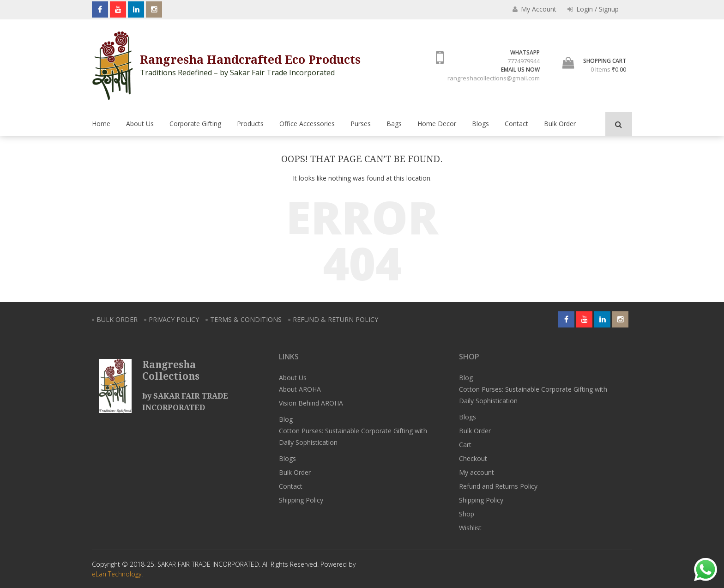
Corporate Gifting (195, 124)
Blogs (480, 124)
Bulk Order (560, 124)
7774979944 (524, 61)
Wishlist (470, 528)
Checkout (473, 458)
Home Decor (437, 124)
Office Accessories (307, 124)
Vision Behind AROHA (311, 403)
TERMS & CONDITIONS (246, 319)
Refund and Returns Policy (498, 486)
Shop (467, 514)
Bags (394, 124)
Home (101, 124)
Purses (361, 124)
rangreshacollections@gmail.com (494, 78)
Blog (286, 419)
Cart (465, 445)
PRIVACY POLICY (174, 319)
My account (477, 472)
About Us (140, 124)
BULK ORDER (117, 319)
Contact (516, 124)
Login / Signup (593, 9)
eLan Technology (117, 574)
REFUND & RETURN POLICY (335, 319)
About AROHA (300, 389)
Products (250, 124)
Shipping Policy (301, 500)
